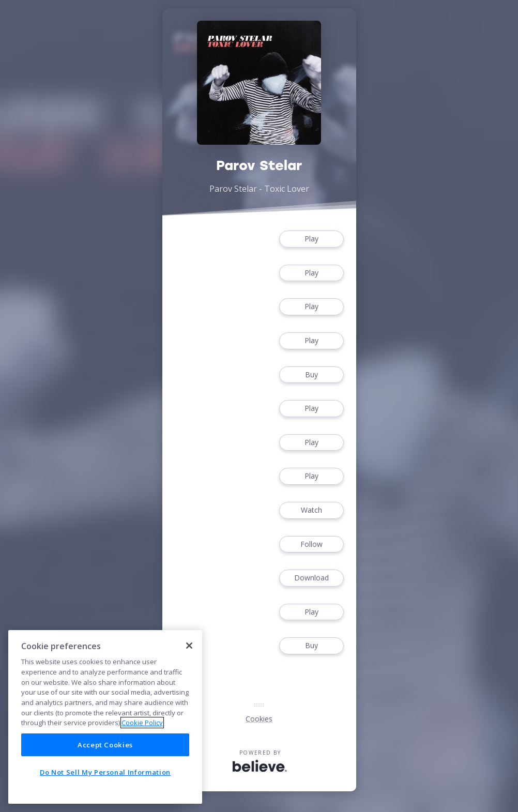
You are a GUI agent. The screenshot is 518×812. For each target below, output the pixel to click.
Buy (311, 375)
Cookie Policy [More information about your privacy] (142, 723)
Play (311, 239)
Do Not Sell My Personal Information (105, 772)
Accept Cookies (105, 745)
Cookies (259, 719)
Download (311, 578)
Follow (311, 545)
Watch (311, 510)
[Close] (189, 646)
